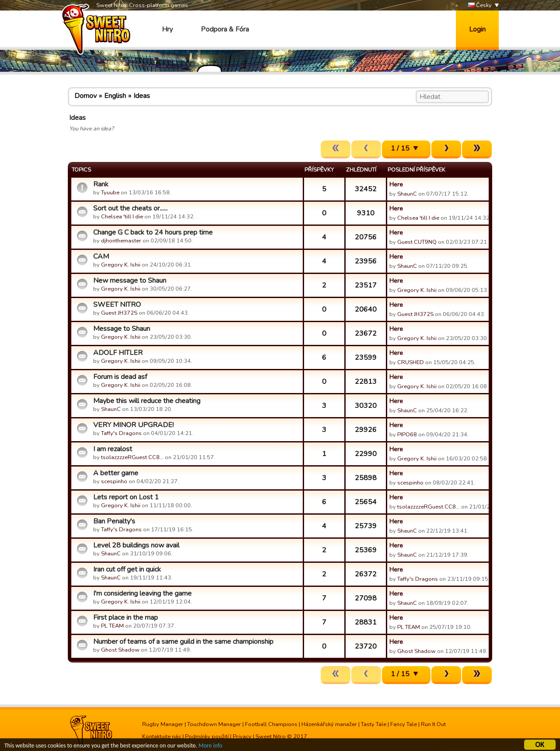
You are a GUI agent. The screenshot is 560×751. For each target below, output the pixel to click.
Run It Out (433, 724)
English (115, 96)
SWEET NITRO (117, 305)
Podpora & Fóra (225, 29)
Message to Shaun (122, 329)
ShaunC (407, 194)
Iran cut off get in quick (127, 569)
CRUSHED (411, 362)
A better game (116, 473)
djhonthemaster (121, 241)
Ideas (142, 96)
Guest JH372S (119, 313)
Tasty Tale (374, 724)
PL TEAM (112, 626)
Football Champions (271, 724)
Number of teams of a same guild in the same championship (183, 642)
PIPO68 (407, 435)
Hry (167, 29)
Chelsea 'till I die (122, 217)
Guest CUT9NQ (417, 242)
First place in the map (126, 618)
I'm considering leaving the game (142, 593)
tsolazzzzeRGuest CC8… (132, 457)
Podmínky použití (207, 737)
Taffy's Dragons (121, 433)
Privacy (242, 737)
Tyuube (110, 193)
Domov (86, 96)
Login (477, 29)
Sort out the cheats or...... (130, 208)
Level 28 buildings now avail (136, 545)
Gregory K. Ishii (121, 265)
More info (210, 747)
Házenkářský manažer (329, 724)
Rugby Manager (163, 724)
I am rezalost (113, 449)
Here (396, 184)
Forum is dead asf (120, 377)
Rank (101, 184)
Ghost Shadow (120, 650)
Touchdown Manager (214, 724)
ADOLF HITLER (118, 353)
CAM (101, 256)
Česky (480, 5)
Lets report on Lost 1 (126, 497)
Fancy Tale (404, 724)
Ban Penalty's (114, 521)
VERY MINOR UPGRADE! (133, 425)
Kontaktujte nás (162, 737)
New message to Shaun (130, 281)
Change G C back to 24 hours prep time (153, 232)
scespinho (114, 481)
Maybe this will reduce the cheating (147, 401)
